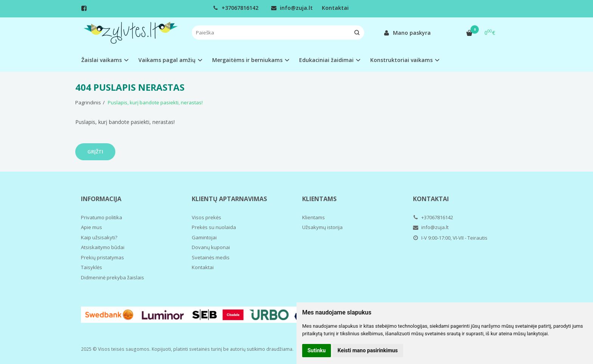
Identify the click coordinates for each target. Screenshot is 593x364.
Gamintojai (204, 237)
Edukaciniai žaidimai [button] (326, 60)
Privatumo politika (102, 217)
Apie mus (92, 227)
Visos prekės (206, 217)
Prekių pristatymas (102, 257)
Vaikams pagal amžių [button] (167, 60)
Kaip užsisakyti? (99, 237)
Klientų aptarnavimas (229, 199)
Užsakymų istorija (322, 227)
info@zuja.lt (292, 8)
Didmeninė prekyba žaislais (113, 277)
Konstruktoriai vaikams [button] (401, 60)
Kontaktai (335, 8)
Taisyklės (92, 267)
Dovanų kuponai (211, 247)
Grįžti (95, 152)
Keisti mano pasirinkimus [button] (368, 350)
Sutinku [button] (317, 350)
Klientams (319, 199)
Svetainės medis (211, 257)
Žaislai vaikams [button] (102, 60)
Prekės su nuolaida (214, 227)
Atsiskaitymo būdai (103, 247)
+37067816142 (236, 8)
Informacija (101, 199)
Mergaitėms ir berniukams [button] (247, 60)
